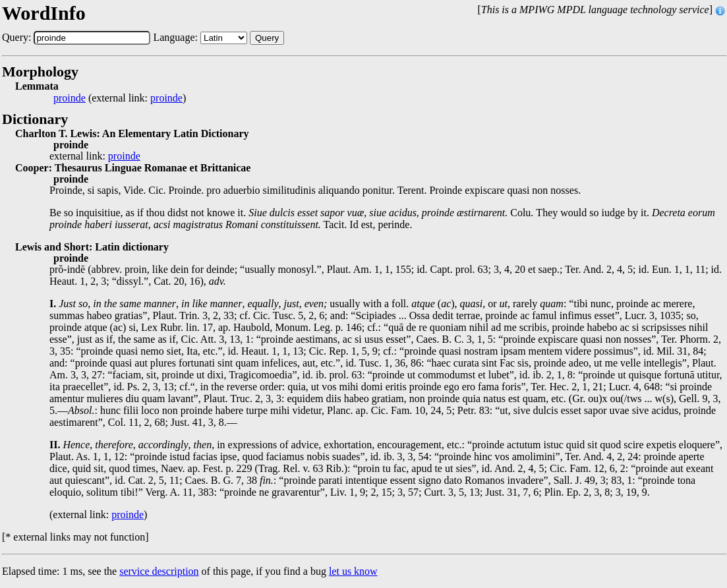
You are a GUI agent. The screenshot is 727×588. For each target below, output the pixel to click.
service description (159, 571)
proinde (70, 98)
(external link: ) (120, 98)
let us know (353, 571)
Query (267, 38)
